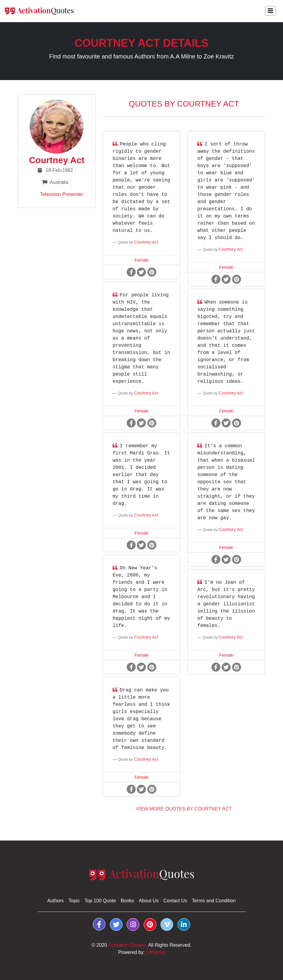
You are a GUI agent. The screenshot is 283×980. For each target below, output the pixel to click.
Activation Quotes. (128, 945)
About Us (149, 901)
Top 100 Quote (100, 901)
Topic (74, 901)
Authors (56, 901)
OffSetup (156, 952)
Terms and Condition (214, 901)
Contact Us (175, 901)
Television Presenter (58, 194)
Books (127, 901)
